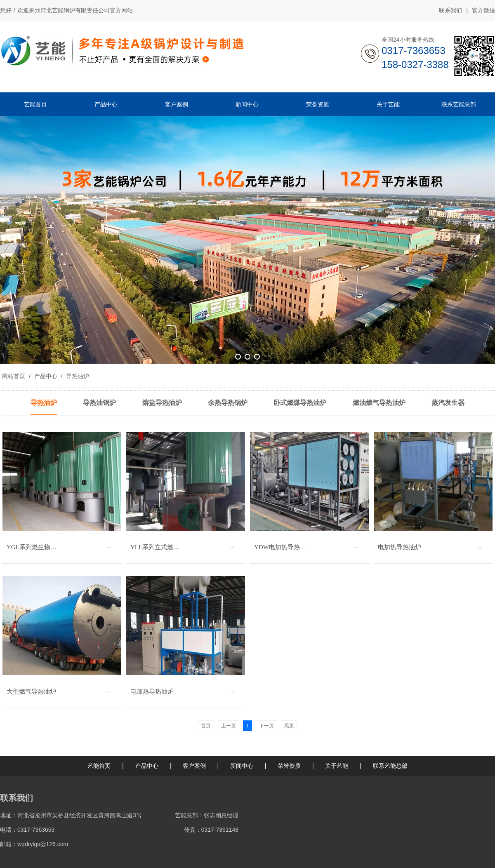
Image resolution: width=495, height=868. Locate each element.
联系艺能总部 (390, 766)
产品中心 (46, 376)
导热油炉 (77, 376)
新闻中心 (242, 766)
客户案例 (194, 766)
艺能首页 (99, 766)
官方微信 (483, 11)
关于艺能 (337, 766)
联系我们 (450, 10)
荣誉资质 (289, 766)
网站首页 (14, 376)
